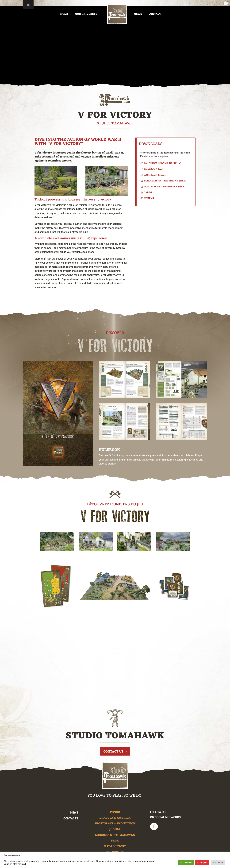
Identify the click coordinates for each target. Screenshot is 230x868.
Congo (115, 813)
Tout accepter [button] (186, 862)
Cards (148, 193)
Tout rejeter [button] (202, 862)
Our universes (86, 14)
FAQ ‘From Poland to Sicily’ (162, 163)
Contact (155, 14)
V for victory (115, 847)
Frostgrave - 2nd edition (115, 824)
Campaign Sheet (155, 175)
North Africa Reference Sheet (165, 187)
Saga (115, 841)
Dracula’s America (115, 818)
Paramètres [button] (218, 862)
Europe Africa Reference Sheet (165, 181)
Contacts (71, 818)
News (138, 14)
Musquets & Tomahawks (115, 836)
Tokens (149, 198)
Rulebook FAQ (153, 169)
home (64, 14)
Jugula (115, 830)
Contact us (113, 752)
